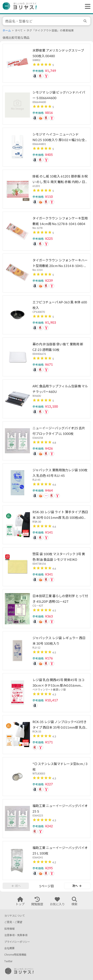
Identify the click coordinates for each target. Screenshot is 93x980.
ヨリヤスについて (15, 916)
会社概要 (9, 948)
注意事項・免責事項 (16, 935)
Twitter (8, 961)
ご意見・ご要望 (13, 922)
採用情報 (9, 929)
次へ (77, 886)
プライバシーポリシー (17, 942)
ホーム (7, 31)
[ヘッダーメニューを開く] (87, 7)
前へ (16, 886)
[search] (86, 21)
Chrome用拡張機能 (15, 955)
